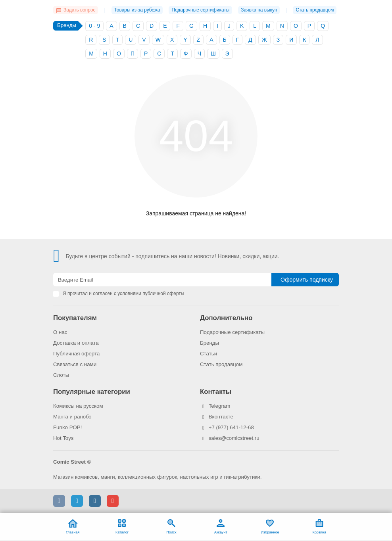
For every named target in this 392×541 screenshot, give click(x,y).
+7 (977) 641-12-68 (231, 427)
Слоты (61, 375)
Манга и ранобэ (72, 417)
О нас (60, 332)
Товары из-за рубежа (137, 10)
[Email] (162, 280)
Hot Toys (63, 438)
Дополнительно (226, 318)
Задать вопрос (76, 10)
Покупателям (75, 318)
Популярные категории (92, 392)
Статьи (208, 354)
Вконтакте (221, 417)
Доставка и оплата (76, 343)
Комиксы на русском (78, 406)
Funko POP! (67, 427)
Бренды (209, 343)
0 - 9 (94, 26)
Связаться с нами (75, 364)
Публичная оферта (76, 354)
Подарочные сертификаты (200, 10)
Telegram (220, 406)
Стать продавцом (315, 10)
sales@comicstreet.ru (234, 438)
